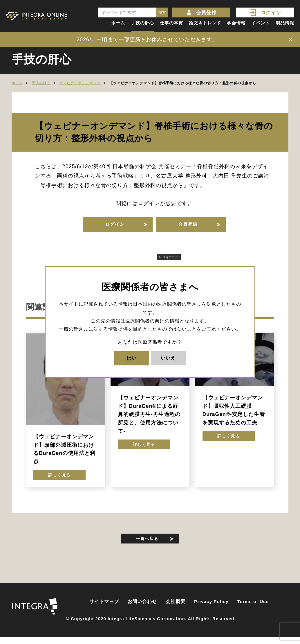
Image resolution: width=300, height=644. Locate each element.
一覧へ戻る (147, 545)
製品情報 (285, 23)
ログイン (271, 13)
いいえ (168, 358)
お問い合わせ (142, 610)
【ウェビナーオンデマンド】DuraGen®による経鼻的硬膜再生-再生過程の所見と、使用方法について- (149, 418)
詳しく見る (60, 480)
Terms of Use (253, 610)
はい (132, 358)
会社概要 (176, 610)
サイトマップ (104, 610)
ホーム (118, 23)
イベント (261, 23)
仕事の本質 (171, 23)
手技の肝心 (142, 23)
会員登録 (206, 13)
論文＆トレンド (205, 23)
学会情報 (236, 23)
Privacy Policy (211, 610)
